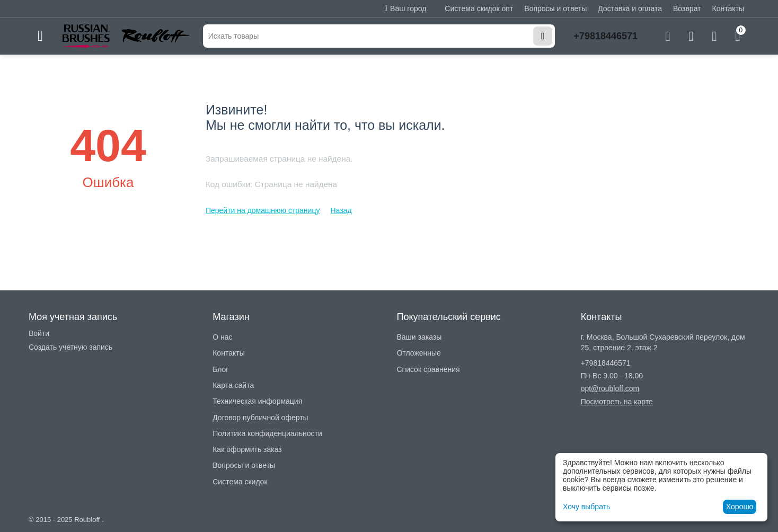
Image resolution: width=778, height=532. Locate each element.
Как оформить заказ (247, 449)
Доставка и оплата (630, 8)
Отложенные (418, 353)
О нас (222, 337)
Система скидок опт (479, 8)
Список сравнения (428, 369)
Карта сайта (233, 385)
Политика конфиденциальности (267, 433)
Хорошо (740, 507)
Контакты (728, 8)
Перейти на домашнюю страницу (263, 210)
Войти (39, 333)
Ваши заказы (419, 337)
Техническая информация (257, 401)
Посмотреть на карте (617, 402)
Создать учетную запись (70, 347)
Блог (220, 369)
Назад (341, 210)
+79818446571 (605, 36)
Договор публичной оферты (260, 418)
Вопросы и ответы (555, 8)
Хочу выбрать (586, 507)
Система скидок (240, 482)
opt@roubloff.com (610, 388)
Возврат (687, 8)
